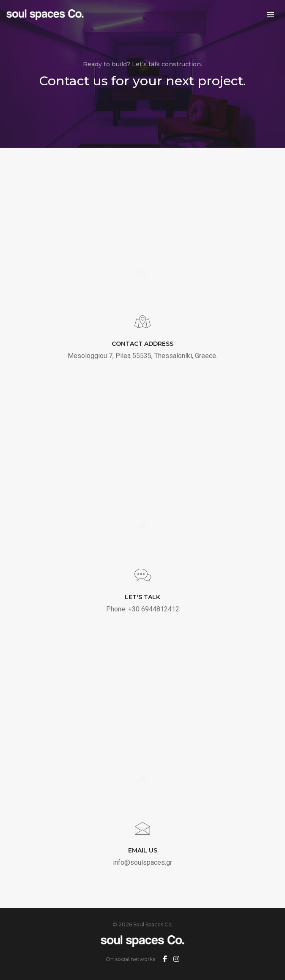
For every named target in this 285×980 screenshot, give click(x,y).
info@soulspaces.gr (142, 862)
